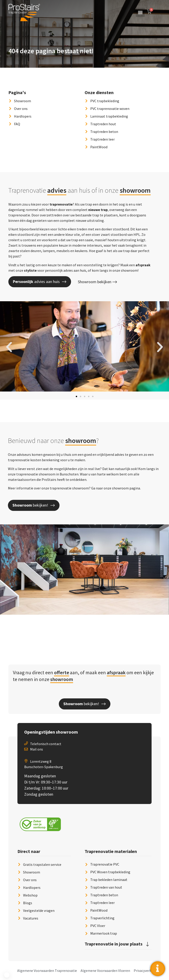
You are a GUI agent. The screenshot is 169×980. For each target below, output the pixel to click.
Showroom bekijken (97, 282)
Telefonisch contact (46, 744)
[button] (140, 12)
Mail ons (37, 749)
